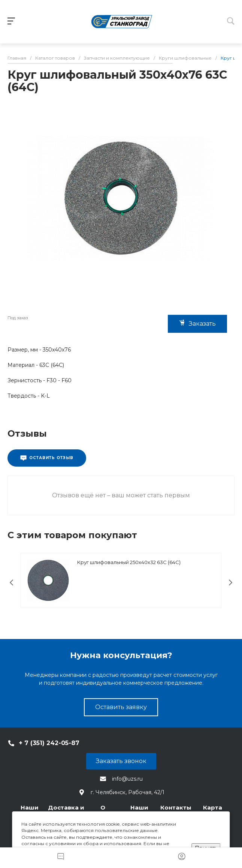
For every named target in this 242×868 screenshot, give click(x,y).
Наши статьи (139, 811)
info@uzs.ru (127, 779)
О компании (103, 811)
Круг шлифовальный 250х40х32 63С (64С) (129, 562)
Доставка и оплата (66, 811)
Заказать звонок (121, 761)
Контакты (176, 807)
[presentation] (11, 583)
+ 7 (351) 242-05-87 (49, 743)
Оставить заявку (121, 707)
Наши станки (29, 811)
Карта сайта (213, 811)
